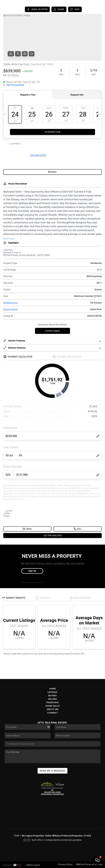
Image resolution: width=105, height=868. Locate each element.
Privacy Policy (65, 864)
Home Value (52, 706)
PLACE (88, 836)
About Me (52, 709)
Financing (52, 703)
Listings (52, 692)
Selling (52, 699)
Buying (53, 696)
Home (52, 689)
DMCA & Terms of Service (89, 864)
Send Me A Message (52, 771)
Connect (52, 713)
